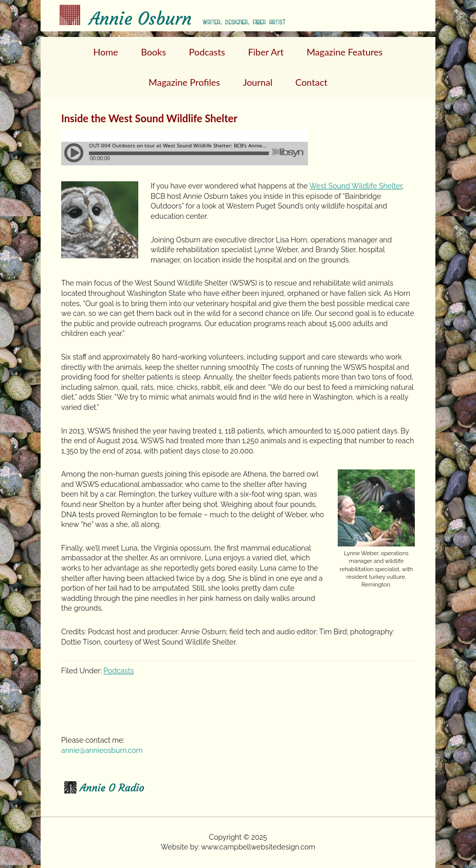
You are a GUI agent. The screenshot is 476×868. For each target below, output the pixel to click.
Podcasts (118, 671)
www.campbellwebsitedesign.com (258, 847)
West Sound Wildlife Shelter (356, 186)
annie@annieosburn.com (102, 750)
